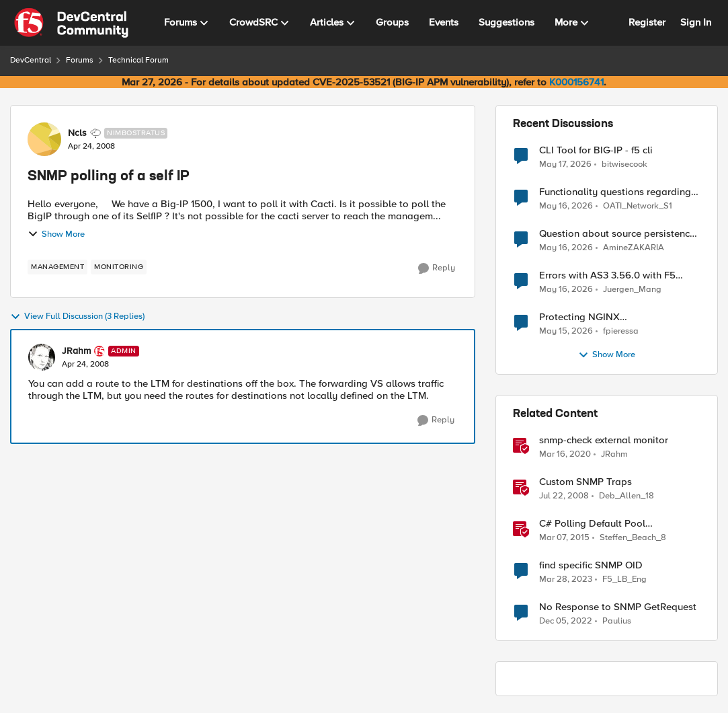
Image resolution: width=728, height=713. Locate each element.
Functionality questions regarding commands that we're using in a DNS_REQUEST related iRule (615, 192)
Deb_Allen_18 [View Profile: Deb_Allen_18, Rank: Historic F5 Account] (626, 496)
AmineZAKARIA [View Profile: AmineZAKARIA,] (634, 248)
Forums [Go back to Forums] (80, 60)
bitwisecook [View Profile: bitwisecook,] (624, 164)
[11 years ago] (564, 538)
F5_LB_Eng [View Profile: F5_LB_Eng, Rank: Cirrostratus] (624, 579)
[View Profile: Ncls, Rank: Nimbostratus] (44, 139)
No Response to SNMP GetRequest (618, 607)
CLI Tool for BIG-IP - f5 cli (596, 150)
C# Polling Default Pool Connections (592, 524)
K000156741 (576, 82)
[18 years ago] (564, 496)
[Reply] (437, 268)
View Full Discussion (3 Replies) (77, 317)
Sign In (696, 22)
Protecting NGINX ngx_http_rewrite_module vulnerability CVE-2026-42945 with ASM (619, 317)
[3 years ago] (566, 580)
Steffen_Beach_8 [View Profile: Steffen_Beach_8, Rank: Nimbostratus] (633, 538)
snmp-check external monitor (604, 440)
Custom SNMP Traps (585, 482)
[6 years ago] (565, 455)
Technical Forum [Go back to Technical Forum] (138, 60)
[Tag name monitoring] (119, 267)
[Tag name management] (57, 267)
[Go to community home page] (71, 23)
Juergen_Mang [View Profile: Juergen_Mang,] (632, 290)
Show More (56, 234)
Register (647, 22)
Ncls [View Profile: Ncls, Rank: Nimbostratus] (77, 133)
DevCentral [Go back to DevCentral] (31, 60)
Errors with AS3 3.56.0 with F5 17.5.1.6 (607, 275)
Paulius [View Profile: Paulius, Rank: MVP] (617, 621)
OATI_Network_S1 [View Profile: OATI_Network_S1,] (638, 206)
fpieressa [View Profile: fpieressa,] (621, 331)
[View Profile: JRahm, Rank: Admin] (42, 357)
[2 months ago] (565, 164)
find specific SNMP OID (591, 565)
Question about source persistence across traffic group (617, 234)
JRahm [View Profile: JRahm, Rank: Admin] (76, 351)
